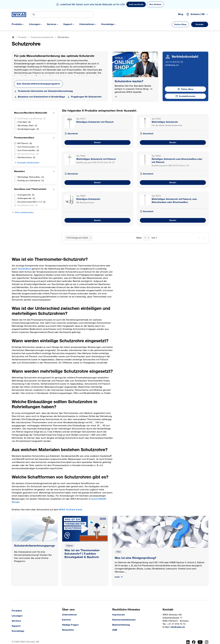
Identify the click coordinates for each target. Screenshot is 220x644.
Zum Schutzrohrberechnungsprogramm (38, 84)
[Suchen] (62, 15)
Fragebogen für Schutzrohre (86, 97)
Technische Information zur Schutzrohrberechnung (45, 91)
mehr (119, 577)
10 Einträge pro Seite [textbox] (77, 238)
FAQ (118, 552)
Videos (69, 546)
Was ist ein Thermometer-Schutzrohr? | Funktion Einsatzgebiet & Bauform (82, 554)
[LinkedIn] (188, 642)
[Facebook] (194, 642)
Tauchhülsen (24, 269)
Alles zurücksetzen (24, 212)
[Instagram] (207, 642)
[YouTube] (200, 642)
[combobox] (79, 238)
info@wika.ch (172, 65)
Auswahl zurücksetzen (28, 163)
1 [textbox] (145, 238)
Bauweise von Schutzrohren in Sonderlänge (41, 97)
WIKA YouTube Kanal (70, 510)
